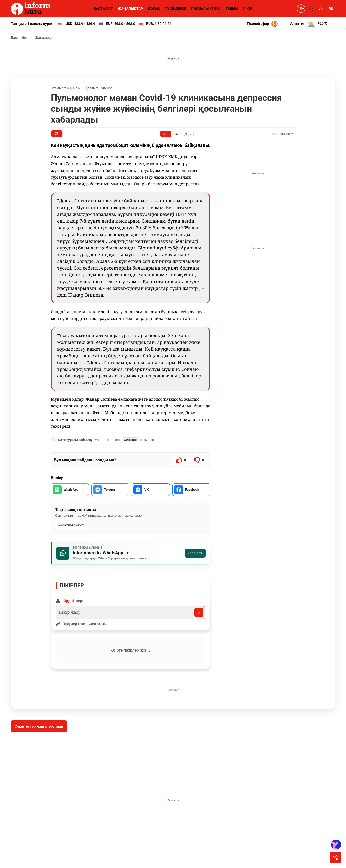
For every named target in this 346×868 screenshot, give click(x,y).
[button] (313, 24)
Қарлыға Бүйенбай (100, 88)
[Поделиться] (335, 857)
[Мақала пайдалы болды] (181, 460)
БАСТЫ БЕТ (103, 9)
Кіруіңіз (69, 601)
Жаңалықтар (46, 38)
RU (331, 9)
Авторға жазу (281, 134)
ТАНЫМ (232, 9)
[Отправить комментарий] (199, 612)
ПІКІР (248, 9)
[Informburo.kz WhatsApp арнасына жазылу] (131, 553)
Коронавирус (71, 525)
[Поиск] (310, 9)
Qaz (176, 134)
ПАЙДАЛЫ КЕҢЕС (206, 9)
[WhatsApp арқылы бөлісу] (70, 490)
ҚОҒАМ (154, 9)
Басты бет (19, 38)
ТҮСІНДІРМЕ (176, 9)
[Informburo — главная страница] (32, 9)
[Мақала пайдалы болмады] (199, 460)
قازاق (187, 134)
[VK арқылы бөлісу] (151, 490)
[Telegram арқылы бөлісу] (110, 490)
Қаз (166, 134)
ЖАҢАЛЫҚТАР (130, 9)
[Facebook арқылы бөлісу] (191, 490)
